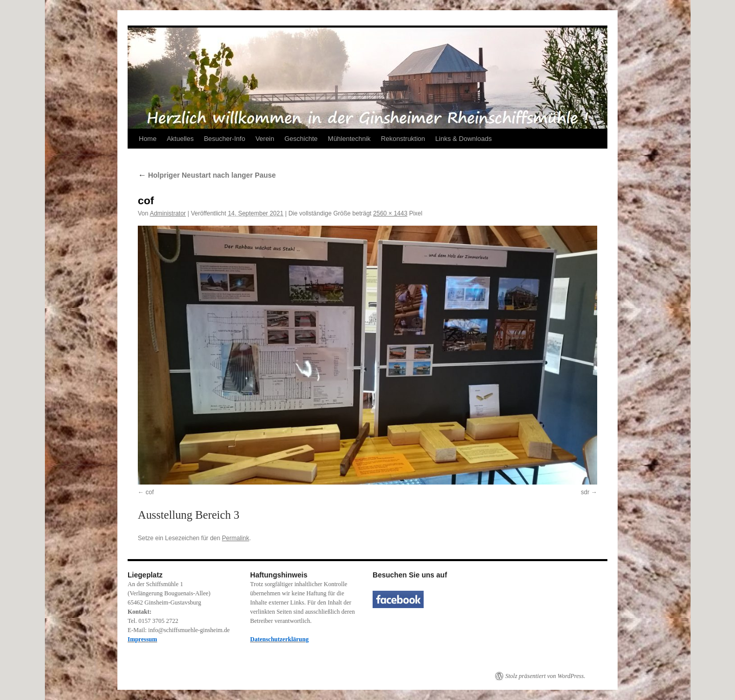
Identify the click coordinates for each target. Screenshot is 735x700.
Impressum (142, 639)
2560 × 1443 (390, 213)
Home (148, 139)
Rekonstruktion (403, 139)
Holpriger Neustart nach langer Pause (207, 175)
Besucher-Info (224, 139)
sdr (585, 492)
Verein (265, 139)
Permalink (236, 538)
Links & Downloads (464, 139)
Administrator (168, 213)
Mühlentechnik (349, 139)
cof (150, 492)
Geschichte (301, 139)
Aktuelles (180, 139)
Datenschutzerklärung (279, 639)
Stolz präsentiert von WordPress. (545, 676)
